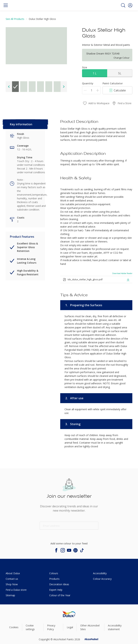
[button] (130, 5)
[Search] (123, 5)
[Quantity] (91, 90)
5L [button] (120, 73)
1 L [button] (95, 73)
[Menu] (6, 5)
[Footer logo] (69, 614)
